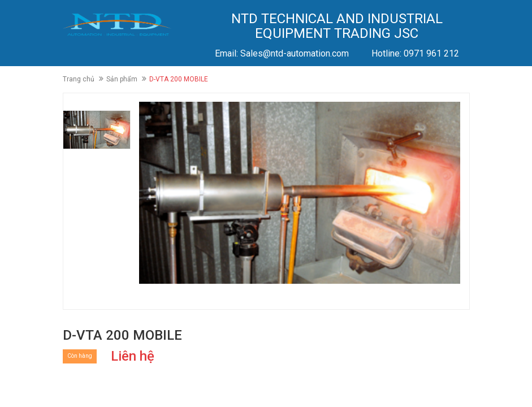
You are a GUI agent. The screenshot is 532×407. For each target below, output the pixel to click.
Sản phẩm (122, 79)
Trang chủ (79, 79)
